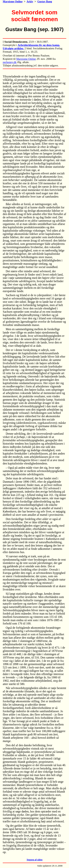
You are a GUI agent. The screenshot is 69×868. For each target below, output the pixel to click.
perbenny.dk (10, 62)
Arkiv (30, 1)
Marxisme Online (13, 1)
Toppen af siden (34, 860)
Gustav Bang (45, 1)
